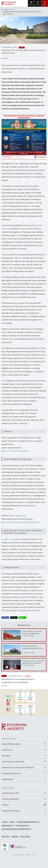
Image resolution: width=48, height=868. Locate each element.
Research (6, 58)
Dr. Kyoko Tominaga (10, 539)
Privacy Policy (25, 836)
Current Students (10, 799)
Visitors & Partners (11, 811)
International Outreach (13, 761)
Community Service (11, 773)
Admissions (7, 779)
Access (12, 822)
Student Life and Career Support (18, 767)
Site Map (15, 836)
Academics (7, 750)
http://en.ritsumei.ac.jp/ (17, 516)
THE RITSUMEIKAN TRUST (27, 822)
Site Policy (6, 836)
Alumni (5, 805)
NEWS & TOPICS (10, 9)
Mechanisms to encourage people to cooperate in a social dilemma (18, 681)
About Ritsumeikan (11, 744)
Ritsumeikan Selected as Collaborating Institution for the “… (33, 648)
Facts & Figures (21, 825)
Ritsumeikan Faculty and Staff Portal (15, 829)
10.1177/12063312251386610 (17, 451)
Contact (5, 822)
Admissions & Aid (11, 793)
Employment (7, 825)
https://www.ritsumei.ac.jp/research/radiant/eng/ (20, 522)
